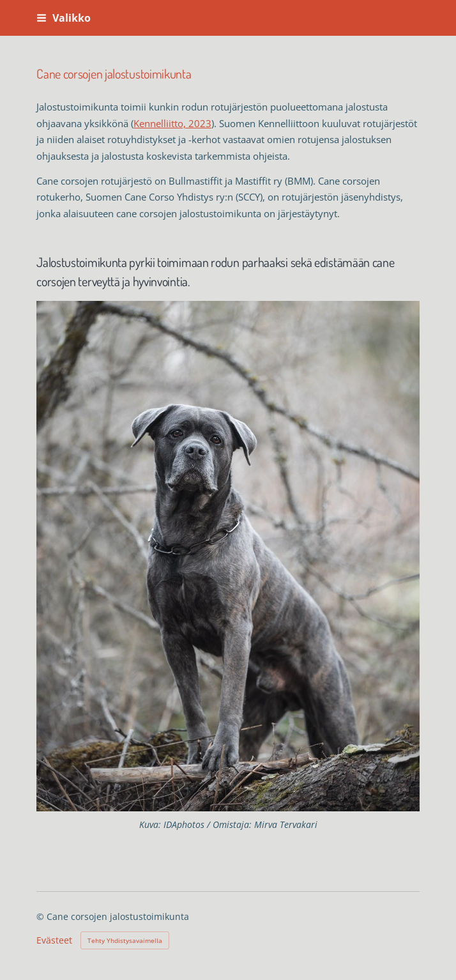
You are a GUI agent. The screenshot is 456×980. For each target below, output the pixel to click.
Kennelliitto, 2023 (172, 123)
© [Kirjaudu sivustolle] (42, 916)
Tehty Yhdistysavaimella (125, 940)
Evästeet (54, 940)
